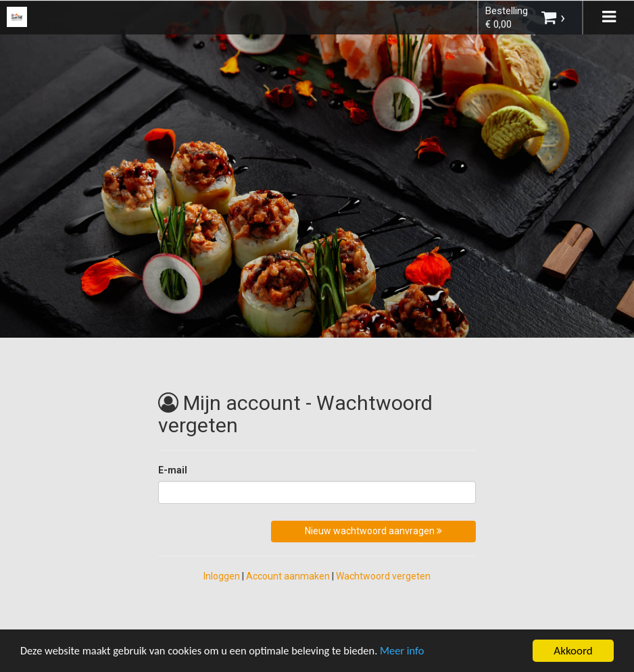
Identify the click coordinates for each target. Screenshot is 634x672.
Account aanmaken (288, 576)
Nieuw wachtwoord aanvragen (373, 531)
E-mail (173, 470)
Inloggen (222, 576)
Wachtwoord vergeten (383, 576)
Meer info (416, 651)
